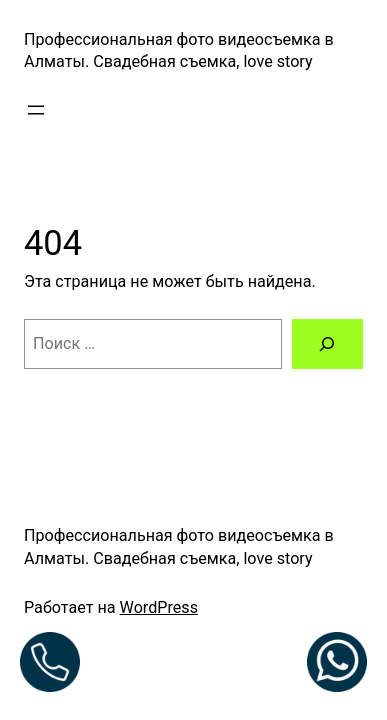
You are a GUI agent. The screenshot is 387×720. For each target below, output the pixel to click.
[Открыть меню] (36, 110)
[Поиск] (327, 344)
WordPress (159, 607)
